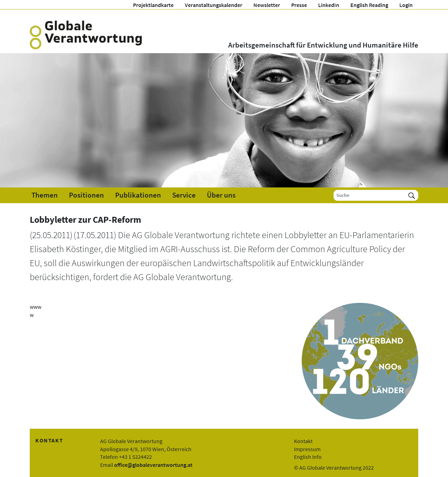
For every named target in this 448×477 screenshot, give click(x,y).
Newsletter (267, 5)
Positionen (86, 195)
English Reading (369, 5)
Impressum (307, 449)
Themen (45, 195)
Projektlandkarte (153, 5)
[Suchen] (412, 195)
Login (406, 5)
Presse (299, 5)
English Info (308, 457)
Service (184, 195)
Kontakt (303, 441)
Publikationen (138, 195)
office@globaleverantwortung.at (153, 465)
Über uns (221, 195)
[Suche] (369, 195)
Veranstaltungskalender (213, 5)
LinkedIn (329, 5)
